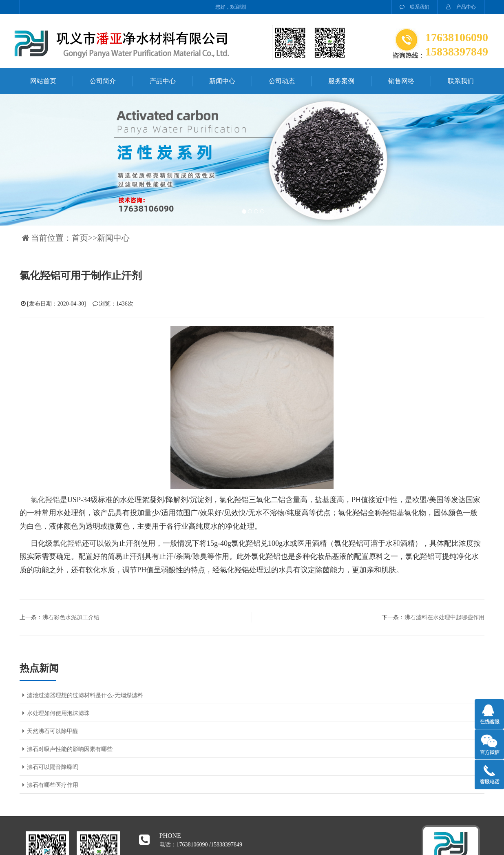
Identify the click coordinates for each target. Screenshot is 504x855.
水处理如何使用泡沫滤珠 (55, 713)
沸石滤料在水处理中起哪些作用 (444, 617)
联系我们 (414, 7)
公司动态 (282, 81)
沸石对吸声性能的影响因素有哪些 (66, 749)
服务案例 (341, 81)
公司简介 (103, 81)
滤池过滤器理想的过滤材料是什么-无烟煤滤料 (81, 695)
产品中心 (461, 7)
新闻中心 (222, 81)
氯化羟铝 (45, 500)
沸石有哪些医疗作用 (49, 785)
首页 (80, 238)
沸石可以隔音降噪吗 (49, 767)
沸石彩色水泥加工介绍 (71, 617)
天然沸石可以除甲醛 (49, 731)
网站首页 (43, 81)
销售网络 (401, 81)
